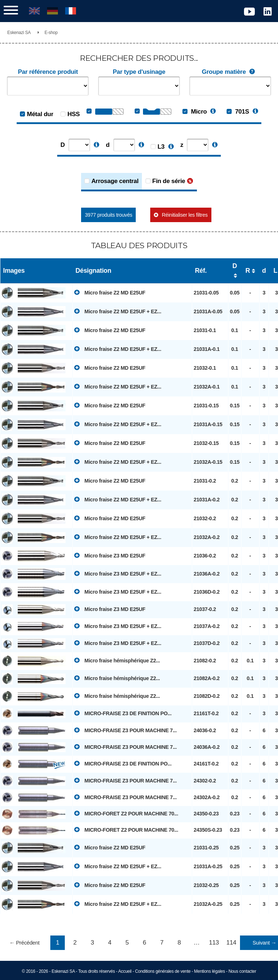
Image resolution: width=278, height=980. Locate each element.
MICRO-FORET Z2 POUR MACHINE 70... (126, 813)
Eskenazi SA (19, 33)
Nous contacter (242, 971)
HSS (73, 114)
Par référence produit (48, 72)
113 (214, 943)
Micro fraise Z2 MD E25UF (110, 292)
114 (231, 943)
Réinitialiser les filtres (185, 215)
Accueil (125, 971)
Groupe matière (230, 72)
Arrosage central (115, 181)
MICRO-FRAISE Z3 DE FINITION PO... (123, 713)
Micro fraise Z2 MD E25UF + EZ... (118, 311)
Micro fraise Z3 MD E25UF (110, 555)
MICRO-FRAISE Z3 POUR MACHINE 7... (125, 730)
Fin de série (169, 181)
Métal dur (40, 114)
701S (238, 112)
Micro (195, 112)
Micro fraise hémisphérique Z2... (117, 660)
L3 (161, 147)
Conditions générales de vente (163, 971)
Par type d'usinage (139, 72)
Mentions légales (209, 971)
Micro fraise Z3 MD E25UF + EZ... (118, 573)
